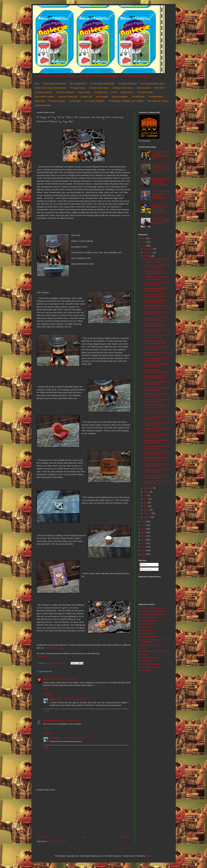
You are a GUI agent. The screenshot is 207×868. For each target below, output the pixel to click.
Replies (49, 694)
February (148, 513)
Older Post (126, 837)
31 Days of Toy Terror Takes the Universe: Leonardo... (156, 471)
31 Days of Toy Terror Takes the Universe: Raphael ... (156, 436)
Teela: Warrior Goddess (44, 97)
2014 (144, 554)
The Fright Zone (138, 97)
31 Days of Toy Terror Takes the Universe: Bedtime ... (156, 360)
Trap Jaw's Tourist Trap (67, 97)
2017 (144, 543)
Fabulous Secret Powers (123, 88)
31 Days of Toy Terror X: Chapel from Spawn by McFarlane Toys (161, 155)
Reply (45, 689)
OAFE (143, 648)
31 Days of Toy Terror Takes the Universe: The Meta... (156, 459)
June (146, 499)
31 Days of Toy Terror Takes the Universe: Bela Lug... (156, 284)
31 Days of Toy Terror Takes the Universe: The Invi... (156, 418)
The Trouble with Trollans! (158, 101)
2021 (144, 529)
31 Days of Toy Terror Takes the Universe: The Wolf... (156, 336)
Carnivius (47, 679)
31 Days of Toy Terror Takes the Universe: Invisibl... (156, 365)
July (146, 495)
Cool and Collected (149, 618)
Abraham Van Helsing (54, 648)
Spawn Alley (40, 101)
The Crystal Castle (145, 92)
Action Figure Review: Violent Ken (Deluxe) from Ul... (155, 290)
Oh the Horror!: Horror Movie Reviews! (51, 88)
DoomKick (145, 627)
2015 (144, 550)
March (147, 510)
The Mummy (42, 656)
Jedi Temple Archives (150, 636)
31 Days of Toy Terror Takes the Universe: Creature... (156, 383)
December (148, 249)
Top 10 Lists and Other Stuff (152, 84)
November (148, 252)
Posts (144, 564)
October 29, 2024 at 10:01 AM (70, 720)
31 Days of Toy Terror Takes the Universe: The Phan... (156, 348)
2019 (144, 536)
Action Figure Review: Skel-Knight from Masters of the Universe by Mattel (161, 182)
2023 (144, 522)
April (146, 506)
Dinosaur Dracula (148, 624)
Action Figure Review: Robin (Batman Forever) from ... (155, 301)
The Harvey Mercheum (150, 667)
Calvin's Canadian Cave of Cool (154, 614)
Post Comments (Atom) (58, 841)
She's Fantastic (147, 661)
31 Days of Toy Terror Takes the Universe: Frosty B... (156, 354)
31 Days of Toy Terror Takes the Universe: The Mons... (156, 465)
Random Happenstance (151, 658)
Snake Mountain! (144, 88)
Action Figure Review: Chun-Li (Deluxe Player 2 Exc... (156, 313)
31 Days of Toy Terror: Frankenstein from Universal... (157, 371)
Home (37, 84)
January (147, 517)
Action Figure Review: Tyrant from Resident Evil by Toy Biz (161, 221)
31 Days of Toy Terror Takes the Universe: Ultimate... (156, 395)
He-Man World (147, 633)
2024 (144, 246)
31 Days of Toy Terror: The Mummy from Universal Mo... (156, 295)
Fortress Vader (75, 101)
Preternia (145, 654)
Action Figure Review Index (55, 84)
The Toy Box (146, 670)
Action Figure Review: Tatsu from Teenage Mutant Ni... (155, 342)
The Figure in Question (150, 664)
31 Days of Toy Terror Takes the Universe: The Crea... (156, 330)
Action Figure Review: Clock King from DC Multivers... (155, 377)
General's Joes (147, 630)
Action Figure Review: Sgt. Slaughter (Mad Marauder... (155, 272)
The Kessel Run (101, 92)
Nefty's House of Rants (150, 645)
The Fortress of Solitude (95, 101)
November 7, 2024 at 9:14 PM (76, 699)
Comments (146, 569)
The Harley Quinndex (43, 92)
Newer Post (42, 837)
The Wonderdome (156, 97)
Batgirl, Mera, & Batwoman (152, 611)
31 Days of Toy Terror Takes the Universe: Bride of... (156, 260)
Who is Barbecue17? (78, 84)
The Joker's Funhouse (65, 92)
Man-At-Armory (127, 92)
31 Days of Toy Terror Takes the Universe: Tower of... (156, 447)
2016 (144, 547)
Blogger (149, 856)
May (146, 503)
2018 (144, 540)
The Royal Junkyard (57, 101)
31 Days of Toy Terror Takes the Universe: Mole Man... (156, 307)
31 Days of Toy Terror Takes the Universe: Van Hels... (156, 278)
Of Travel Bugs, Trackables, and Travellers (126, 101)
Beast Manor (160, 88)
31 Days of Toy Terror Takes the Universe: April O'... (156, 424)
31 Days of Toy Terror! (128, 84)
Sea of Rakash (102, 97)
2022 (144, 525)
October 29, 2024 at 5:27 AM (64, 679)
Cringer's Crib (86, 97)
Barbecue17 (55, 699)
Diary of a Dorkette (149, 621)
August (147, 492)
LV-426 (114, 92)
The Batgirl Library (78, 88)
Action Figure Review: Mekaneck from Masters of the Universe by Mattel (161, 195)
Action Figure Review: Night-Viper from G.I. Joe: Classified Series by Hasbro (161, 168)
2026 (144, 238)
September (148, 488)
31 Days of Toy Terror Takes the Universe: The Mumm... (156, 406)
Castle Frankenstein (43, 105)
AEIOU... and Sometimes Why (153, 608)
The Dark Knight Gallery (99, 88)
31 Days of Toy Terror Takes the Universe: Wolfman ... (156, 389)
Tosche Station (84, 92)
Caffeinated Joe (50, 720)
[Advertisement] (84, 814)
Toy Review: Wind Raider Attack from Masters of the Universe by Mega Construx (160, 209)
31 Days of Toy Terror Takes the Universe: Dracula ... (156, 482)
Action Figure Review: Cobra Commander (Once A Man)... (156, 412)
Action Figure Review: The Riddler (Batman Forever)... (155, 325)
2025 (144, 242)
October (147, 256)
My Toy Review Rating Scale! (103, 84)
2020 (144, 532)
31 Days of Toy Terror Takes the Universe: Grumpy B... (156, 319)
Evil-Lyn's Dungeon (120, 97)
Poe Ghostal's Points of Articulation (155, 651)
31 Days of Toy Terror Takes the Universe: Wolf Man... (156, 266)
